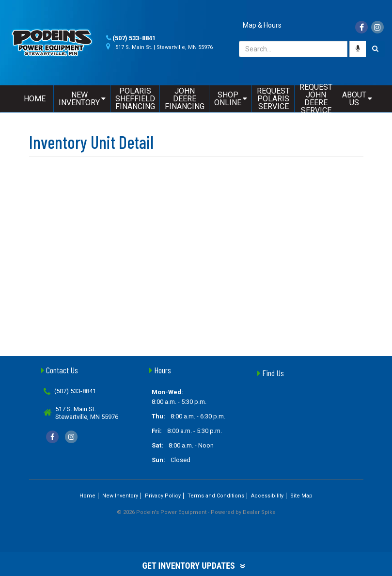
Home (35, 99)
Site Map (301, 496)
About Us (357, 99)
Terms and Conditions (216, 496)
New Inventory (82, 99)
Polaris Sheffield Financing (135, 99)
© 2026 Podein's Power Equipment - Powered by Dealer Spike (196, 512)
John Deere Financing (185, 99)
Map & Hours (262, 25)
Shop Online (231, 99)
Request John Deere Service (316, 99)
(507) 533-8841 (134, 38)
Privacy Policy (163, 496)
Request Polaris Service (273, 99)
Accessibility (267, 496)
